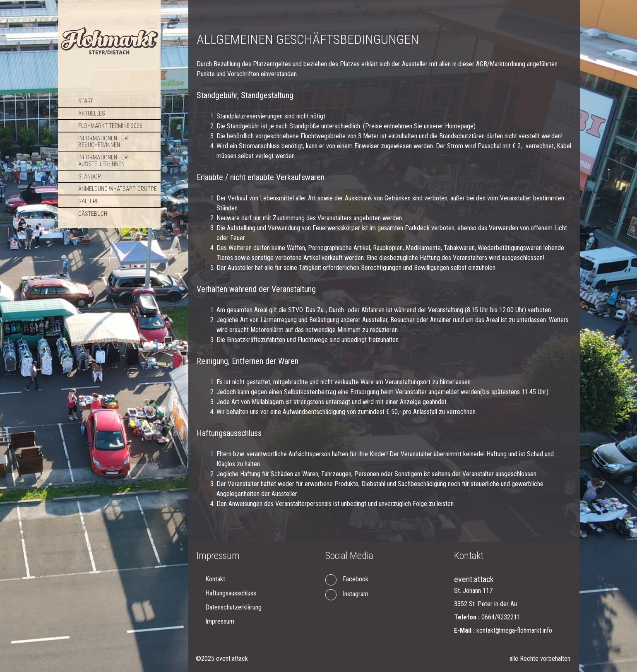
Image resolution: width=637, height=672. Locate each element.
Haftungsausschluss (231, 593)
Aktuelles (92, 113)
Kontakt (215, 579)
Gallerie (89, 201)
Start (86, 101)
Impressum (220, 621)
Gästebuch (93, 214)
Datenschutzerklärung (233, 607)
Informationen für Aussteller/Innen (103, 161)
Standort (91, 176)
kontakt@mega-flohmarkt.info (514, 630)
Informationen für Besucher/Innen (103, 142)
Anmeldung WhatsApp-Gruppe (118, 189)
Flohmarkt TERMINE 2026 (110, 126)
